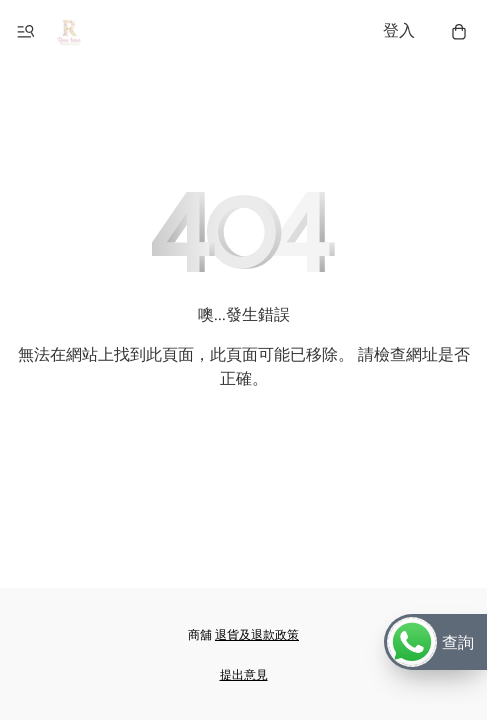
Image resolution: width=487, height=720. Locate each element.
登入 (399, 31)
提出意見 (244, 675)
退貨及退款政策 (257, 635)
